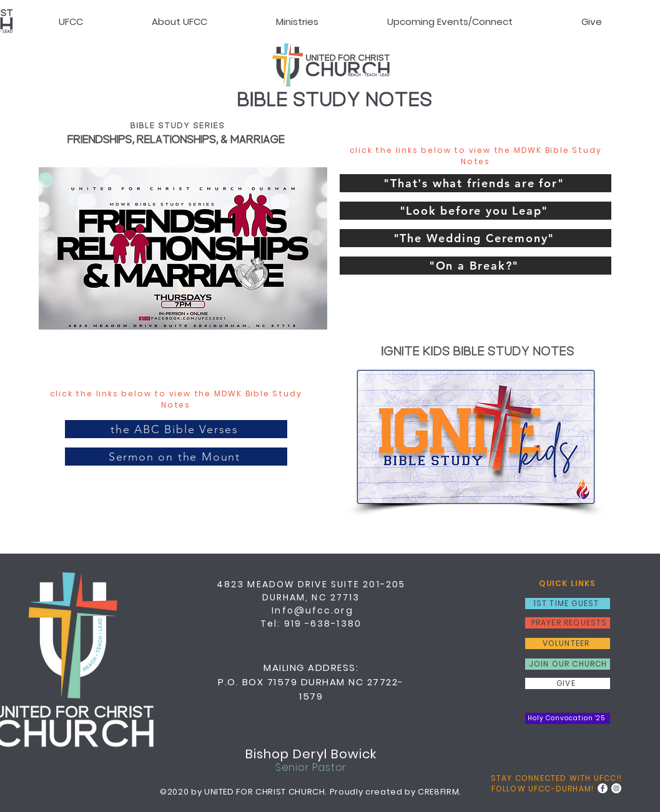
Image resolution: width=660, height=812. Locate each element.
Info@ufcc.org (312, 610)
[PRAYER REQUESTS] (568, 623)
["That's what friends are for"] (475, 183)
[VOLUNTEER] (568, 643)
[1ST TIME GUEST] (568, 604)
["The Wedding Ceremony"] (475, 238)
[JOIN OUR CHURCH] (568, 664)
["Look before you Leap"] (475, 211)
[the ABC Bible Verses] (176, 429)
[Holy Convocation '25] (568, 718)
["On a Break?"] (475, 266)
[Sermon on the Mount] (176, 457)
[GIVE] (568, 683)
